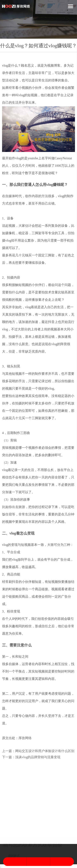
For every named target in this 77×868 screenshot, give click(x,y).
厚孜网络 (25, 738)
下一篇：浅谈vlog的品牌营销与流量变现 (31, 757)
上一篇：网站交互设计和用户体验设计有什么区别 (38, 751)
